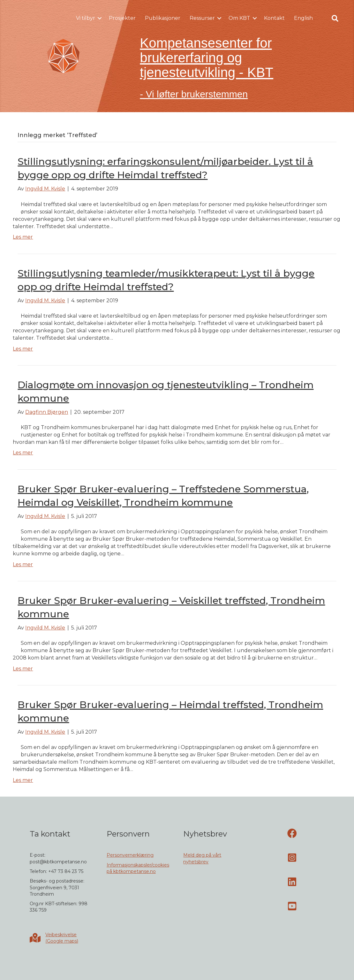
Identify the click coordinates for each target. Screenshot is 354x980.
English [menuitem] (303, 18)
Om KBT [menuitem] (239, 18)
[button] (100, 18)
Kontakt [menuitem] (274, 18)
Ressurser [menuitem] (202, 18)
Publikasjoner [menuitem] (163, 18)
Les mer (23, 237)
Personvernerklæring (130, 855)
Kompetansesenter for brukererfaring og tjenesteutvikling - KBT (207, 58)
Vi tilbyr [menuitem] (86, 18)
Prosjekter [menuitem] (122, 18)
